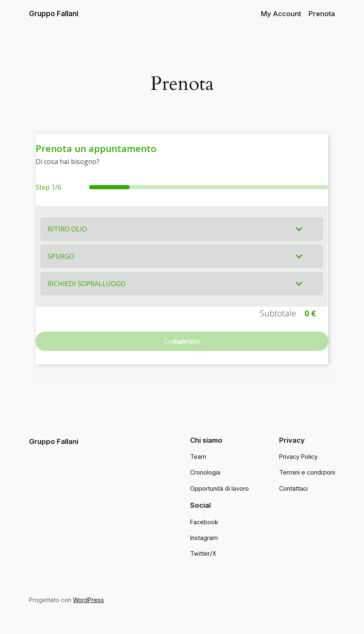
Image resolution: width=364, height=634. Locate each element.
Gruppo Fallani (54, 14)
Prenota (322, 14)
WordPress (88, 600)
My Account (281, 14)
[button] (182, 229)
